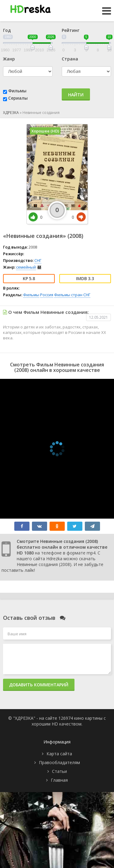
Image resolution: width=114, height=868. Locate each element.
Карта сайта (59, 754)
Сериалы (18, 98)
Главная (59, 780)
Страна (70, 59)
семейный (26, 267)
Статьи (59, 771)
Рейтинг (71, 30)
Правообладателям (59, 762)
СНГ (38, 260)
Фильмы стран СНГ (72, 295)
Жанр (9, 59)
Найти (76, 95)
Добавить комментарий (39, 685)
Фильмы (17, 91)
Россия (47, 295)
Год (7, 30)
